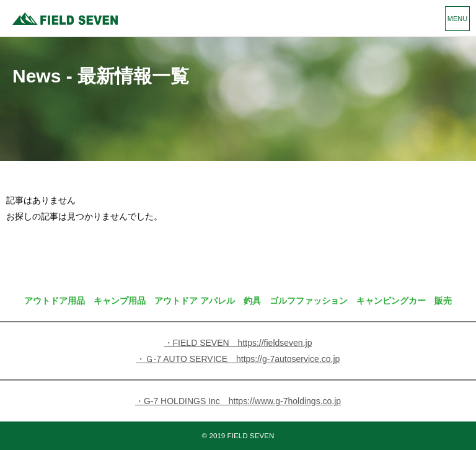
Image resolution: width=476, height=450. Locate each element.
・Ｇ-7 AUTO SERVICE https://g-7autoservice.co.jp (238, 359)
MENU (457, 19)
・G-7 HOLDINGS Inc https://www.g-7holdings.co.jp (238, 401)
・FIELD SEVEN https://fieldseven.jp (238, 343)
